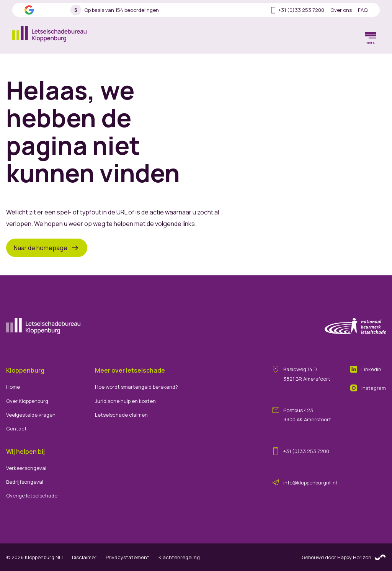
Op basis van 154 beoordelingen (115, 10)
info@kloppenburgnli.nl (310, 483)
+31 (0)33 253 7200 (297, 10)
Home (13, 387)
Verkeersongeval (26, 468)
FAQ (363, 10)
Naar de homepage (47, 248)
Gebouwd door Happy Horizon (344, 558)
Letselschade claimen (121, 415)
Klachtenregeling (179, 557)
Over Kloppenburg (27, 401)
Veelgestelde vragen (31, 415)
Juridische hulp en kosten (125, 401)
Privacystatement (127, 557)
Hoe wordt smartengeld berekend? (136, 387)
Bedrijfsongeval (25, 482)
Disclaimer (84, 557)
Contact (16, 429)
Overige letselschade (32, 496)
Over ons (341, 10)
